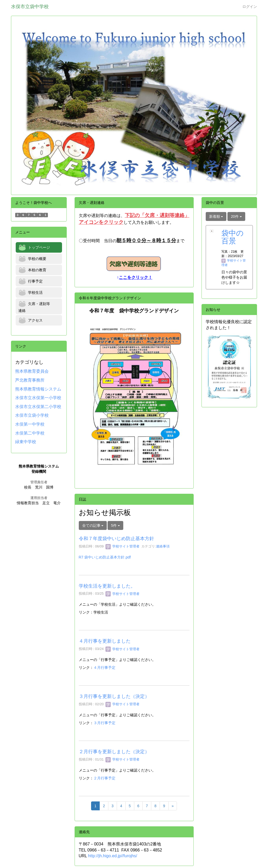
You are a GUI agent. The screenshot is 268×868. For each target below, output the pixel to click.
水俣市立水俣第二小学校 (38, 407)
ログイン (250, 7)
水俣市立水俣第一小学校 (38, 398)
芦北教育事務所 (30, 380)
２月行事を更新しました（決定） (114, 752)
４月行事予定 (104, 668)
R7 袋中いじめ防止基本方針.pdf (105, 557)
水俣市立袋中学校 (30, 7)
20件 (236, 216)
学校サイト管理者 (122, 546)
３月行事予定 (104, 723)
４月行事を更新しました (105, 641)
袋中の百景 (233, 237)
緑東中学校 (26, 442)
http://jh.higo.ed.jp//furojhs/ (113, 856)
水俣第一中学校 (30, 424)
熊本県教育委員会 (32, 371)
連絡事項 (163, 546)
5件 (115, 525)
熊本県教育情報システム (38, 389)
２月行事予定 (104, 778)
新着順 (216, 216)
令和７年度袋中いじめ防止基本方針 (116, 539)
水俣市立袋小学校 (32, 415)
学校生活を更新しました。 (107, 586)
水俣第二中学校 (30, 433)
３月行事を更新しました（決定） (114, 696)
